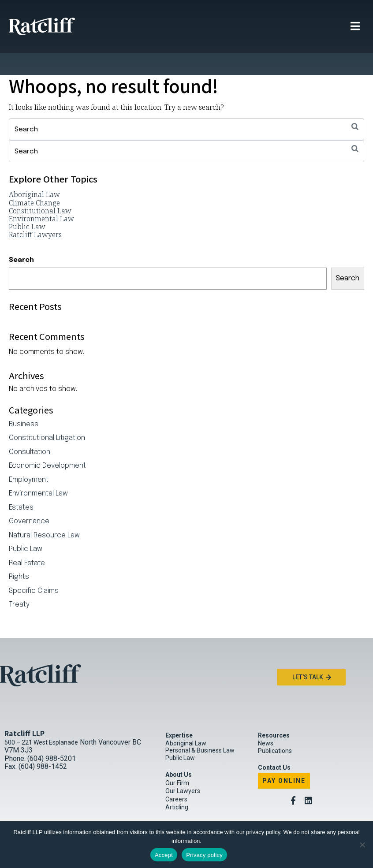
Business (24, 402)
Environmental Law (41, 197)
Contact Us (274, 745)
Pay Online (284, 759)
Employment (29, 458)
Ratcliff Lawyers (35, 212)
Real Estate (27, 541)
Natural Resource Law (44, 514)
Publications (275, 729)
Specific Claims (34, 569)
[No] (362, 845)
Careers (176, 777)
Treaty (19, 583)
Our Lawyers (183, 769)
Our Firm (177, 761)
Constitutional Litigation (47, 416)
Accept (164, 855)
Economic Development (47, 444)
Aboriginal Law (34, 172)
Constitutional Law (40, 189)
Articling (177, 785)
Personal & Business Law (200, 728)
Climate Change (34, 181)
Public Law (27, 205)
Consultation (30, 430)
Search (21, 238)
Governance (29, 499)
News (266, 721)
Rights (19, 555)
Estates (21, 486)
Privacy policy (204, 855)
